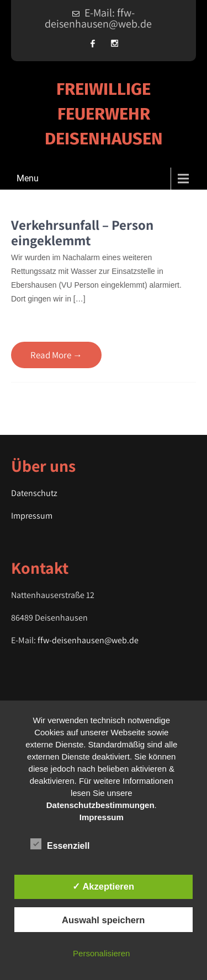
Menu (28, 178)
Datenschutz (34, 493)
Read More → (56, 355)
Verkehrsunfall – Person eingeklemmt (82, 232)
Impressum (32, 516)
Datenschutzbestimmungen (100, 805)
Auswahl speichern (103, 920)
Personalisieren (101, 953)
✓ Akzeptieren (103, 886)
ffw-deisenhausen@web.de (88, 640)
